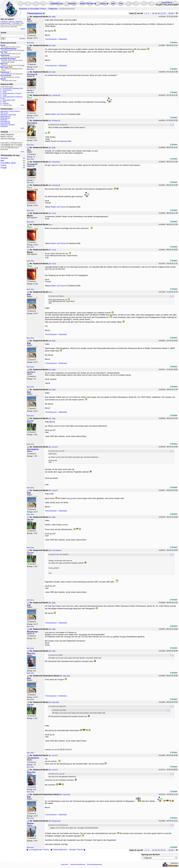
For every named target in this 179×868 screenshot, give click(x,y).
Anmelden (167, 2)
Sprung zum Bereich (151, 854)
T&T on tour (4, 113)
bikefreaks (4, 120)
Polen (5, 92)
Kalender (72, 4)
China (5, 95)
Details (23, 29)
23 (164, 13)
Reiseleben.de (5, 121)
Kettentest (63, 39)
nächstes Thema (77, 850)
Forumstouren (7, 90)
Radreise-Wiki (65, 141)
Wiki (121, 4)
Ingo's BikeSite (5, 123)
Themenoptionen (36, 13)
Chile (4, 102)
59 (170, 13)
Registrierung (57, 4)
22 (162, 13)
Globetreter (4, 126)
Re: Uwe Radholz (55, 550)
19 (153, 13)
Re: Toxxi (52, 213)
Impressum (65, 864)
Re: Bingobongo (55, 821)
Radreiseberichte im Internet (12, 93)
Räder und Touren (59, 114)
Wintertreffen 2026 (9, 100)
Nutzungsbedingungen (94, 864)
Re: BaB (52, 17)
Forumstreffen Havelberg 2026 (13, 88)
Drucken (174, 42)
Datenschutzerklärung (78, 864)
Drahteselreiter (5, 118)
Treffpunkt (53, 9)
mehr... (23, 105)
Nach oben (30, 43)
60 (172, 13)
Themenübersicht (59, 850)
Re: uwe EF (53, 447)
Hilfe (113, 4)
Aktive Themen (87, 4)
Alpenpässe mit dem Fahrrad (10, 111)
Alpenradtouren (6, 116)
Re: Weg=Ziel (65, 676)
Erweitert (22, 39)
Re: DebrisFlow (54, 162)
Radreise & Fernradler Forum (33, 9)
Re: (51, 225)
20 (156, 13)
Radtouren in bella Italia (8, 115)
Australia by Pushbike (8, 125)
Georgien (6, 103)
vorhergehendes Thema (38, 850)
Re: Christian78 (54, 95)
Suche (103, 4)
